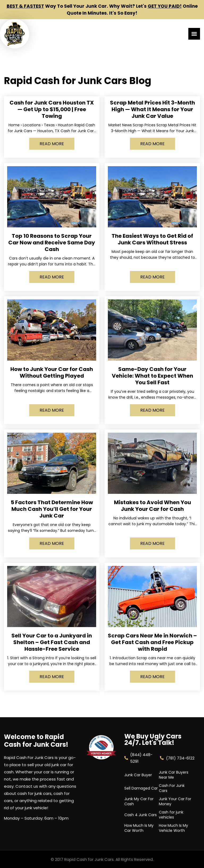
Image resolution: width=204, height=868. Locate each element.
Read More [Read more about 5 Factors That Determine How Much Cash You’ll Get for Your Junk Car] (52, 543)
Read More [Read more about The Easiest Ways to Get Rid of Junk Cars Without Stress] (152, 277)
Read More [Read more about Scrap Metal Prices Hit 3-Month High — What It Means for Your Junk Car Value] (152, 144)
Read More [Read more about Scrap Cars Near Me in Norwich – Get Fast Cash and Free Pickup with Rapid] (152, 677)
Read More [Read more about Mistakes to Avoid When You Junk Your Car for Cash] (152, 543)
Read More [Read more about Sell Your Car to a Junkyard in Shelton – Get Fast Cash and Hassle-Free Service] (52, 677)
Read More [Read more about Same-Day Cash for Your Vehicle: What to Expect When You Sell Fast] (152, 410)
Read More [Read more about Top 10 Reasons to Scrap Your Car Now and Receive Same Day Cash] (52, 277)
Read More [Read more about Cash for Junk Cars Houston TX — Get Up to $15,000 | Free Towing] (52, 144)
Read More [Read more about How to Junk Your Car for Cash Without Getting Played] (52, 410)
